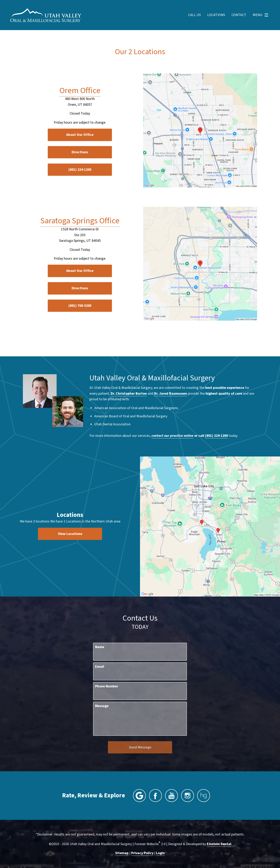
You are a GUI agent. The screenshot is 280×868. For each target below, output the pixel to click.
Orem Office (80, 90)
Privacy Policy (142, 853)
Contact (239, 15)
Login (160, 853)
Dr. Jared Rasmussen (170, 394)
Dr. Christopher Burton (129, 394)
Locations (216, 15)
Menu (262, 15)
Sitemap (122, 853)
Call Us (194, 15)
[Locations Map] (200, 130)
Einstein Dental (219, 844)
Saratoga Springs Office (80, 221)
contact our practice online (172, 436)
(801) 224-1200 (216, 436)
